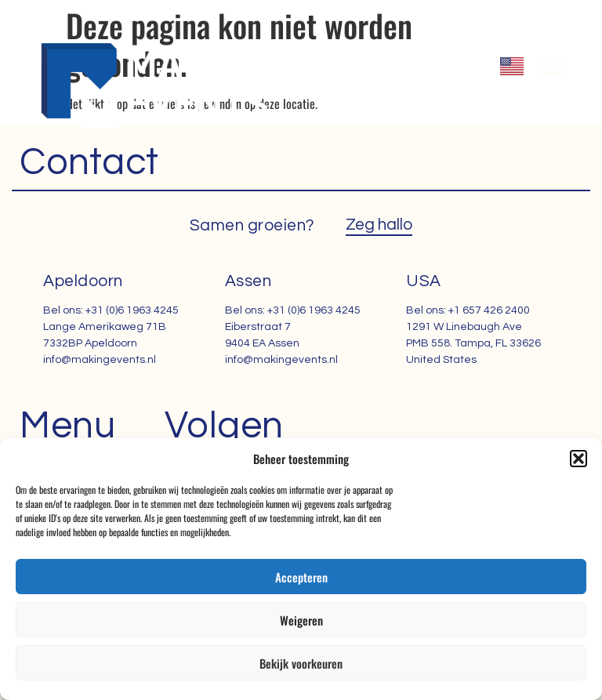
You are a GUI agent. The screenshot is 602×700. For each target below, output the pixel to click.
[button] (578, 459)
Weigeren (301, 620)
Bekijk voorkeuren (301, 663)
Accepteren (301, 577)
